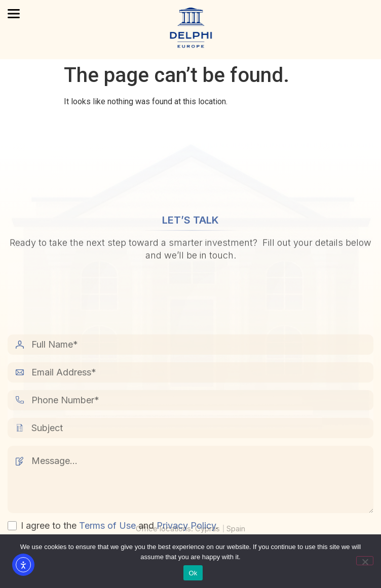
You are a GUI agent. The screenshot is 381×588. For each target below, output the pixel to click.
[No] (365, 561)
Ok (193, 573)
